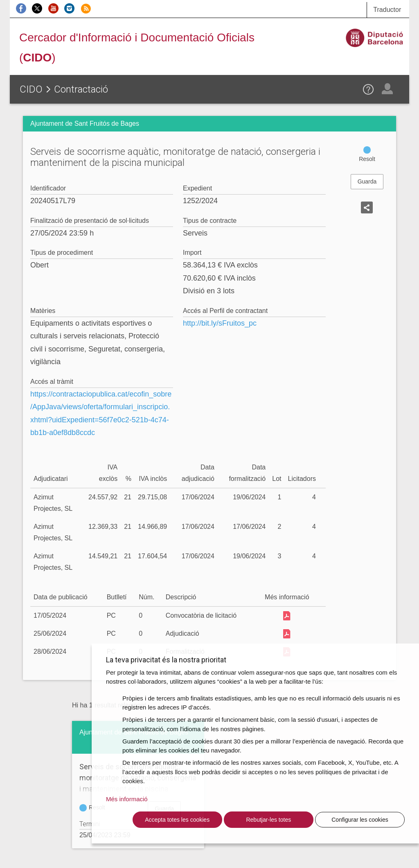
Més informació (127, 799)
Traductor (387, 10)
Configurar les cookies (360, 820)
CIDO (31, 89)
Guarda (367, 181)
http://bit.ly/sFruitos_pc (220, 323)
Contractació (81, 89)
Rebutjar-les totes (268, 820)
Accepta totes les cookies (177, 820)
